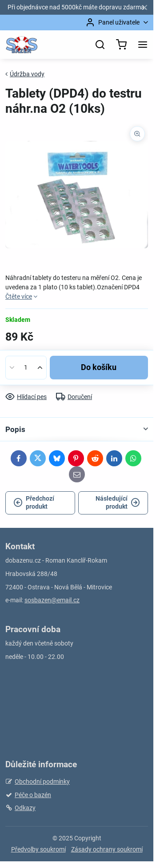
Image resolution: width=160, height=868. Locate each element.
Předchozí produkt (34, 502)
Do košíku (99, 367)
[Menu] (143, 45)
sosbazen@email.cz (52, 600)
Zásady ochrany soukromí (107, 849)
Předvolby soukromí (38, 849)
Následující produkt (118, 502)
